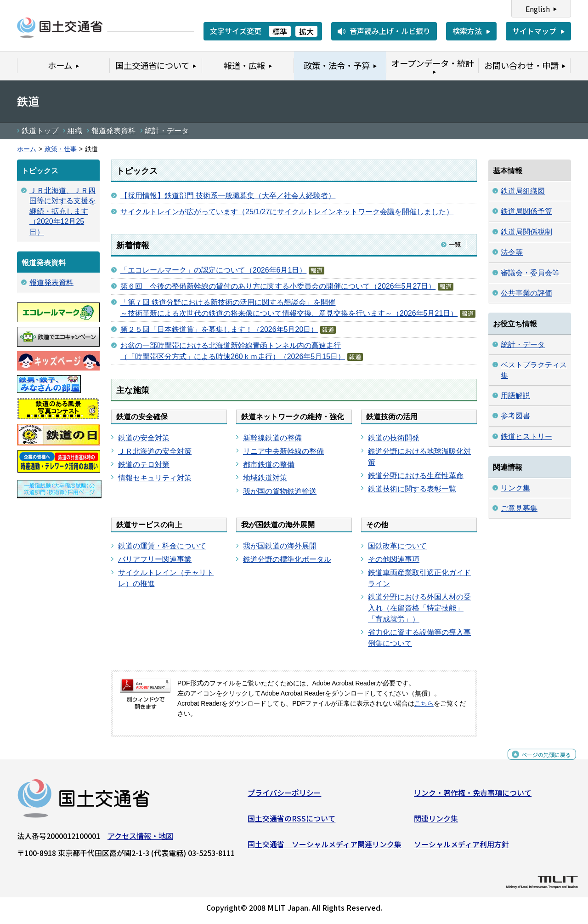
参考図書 (515, 416)
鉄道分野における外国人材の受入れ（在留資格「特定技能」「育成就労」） (419, 608)
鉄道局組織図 (523, 191)
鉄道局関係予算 (526, 211)
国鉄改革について (397, 546)
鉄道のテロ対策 (144, 465)
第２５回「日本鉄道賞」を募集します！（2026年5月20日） (219, 329)
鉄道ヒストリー (526, 436)
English (538, 9)
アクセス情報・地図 (140, 839)
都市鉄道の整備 (269, 465)
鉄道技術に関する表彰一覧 (412, 489)
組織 (75, 131)
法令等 (512, 252)
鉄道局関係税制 (526, 232)
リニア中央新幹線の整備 (283, 451)
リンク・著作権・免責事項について (473, 796)
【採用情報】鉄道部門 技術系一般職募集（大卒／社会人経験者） (228, 196)
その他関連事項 (394, 559)
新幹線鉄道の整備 (272, 438)
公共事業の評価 (526, 293)
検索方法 (467, 31)
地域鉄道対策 (265, 478)
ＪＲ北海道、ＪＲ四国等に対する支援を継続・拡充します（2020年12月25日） (62, 211)
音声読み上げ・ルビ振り (390, 31)
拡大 (306, 31)
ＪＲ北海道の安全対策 (155, 451)
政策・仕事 (61, 149)
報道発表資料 (113, 131)
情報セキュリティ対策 (155, 478)
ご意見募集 (519, 508)
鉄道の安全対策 (144, 438)
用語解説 (515, 396)
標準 (280, 31)
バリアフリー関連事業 (155, 559)
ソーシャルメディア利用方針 (461, 847)
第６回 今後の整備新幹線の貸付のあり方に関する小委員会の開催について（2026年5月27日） (278, 286)
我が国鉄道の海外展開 (280, 546)
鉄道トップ (40, 131)
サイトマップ (534, 31)
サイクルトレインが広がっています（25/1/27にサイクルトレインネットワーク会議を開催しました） (287, 212)
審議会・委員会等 (530, 273)
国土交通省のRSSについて (291, 822)
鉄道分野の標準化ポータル (287, 559)
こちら (424, 704)
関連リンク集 (436, 822)
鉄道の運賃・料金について (162, 546)
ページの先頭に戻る (539, 763)
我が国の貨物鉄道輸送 (280, 491)
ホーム (27, 149)
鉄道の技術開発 (394, 438)
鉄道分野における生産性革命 (416, 476)
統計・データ (167, 131)
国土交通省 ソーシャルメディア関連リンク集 (325, 847)
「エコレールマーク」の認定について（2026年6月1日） (213, 270)
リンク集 (515, 488)
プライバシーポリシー (284, 796)
